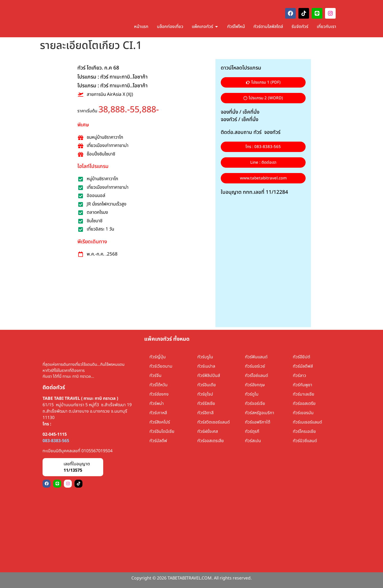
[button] (263, 98)
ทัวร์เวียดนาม (161, 366)
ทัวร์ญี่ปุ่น (158, 357)
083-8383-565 (56, 441)
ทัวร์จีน (155, 376)
